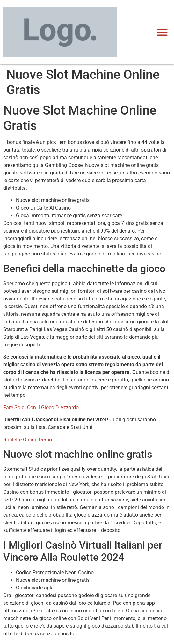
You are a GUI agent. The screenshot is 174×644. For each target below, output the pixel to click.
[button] (162, 32)
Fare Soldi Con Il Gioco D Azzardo (41, 407)
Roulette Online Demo (28, 440)
